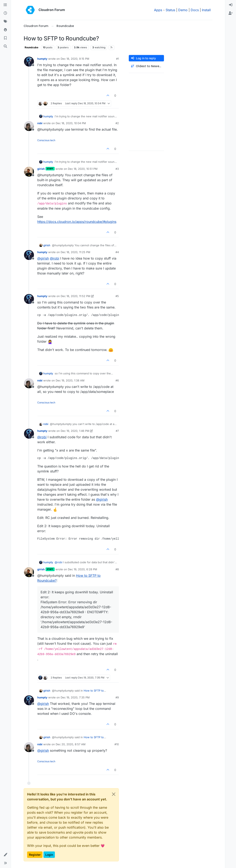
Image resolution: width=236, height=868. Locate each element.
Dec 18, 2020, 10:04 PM (71, 123)
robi (40, 123)
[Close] (114, 794)
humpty (42, 59)
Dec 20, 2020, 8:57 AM (71, 744)
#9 (117, 697)
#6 (117, 380)
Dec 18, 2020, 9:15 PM (75, 59)
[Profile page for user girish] (29, 172)
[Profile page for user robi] (29, 126)
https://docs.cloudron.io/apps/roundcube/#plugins (77, 222)
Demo (183, 10)
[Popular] (5, 30)
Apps (158, 10)
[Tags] (5, 22)
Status (170, 10)
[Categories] (5, 5)
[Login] (231, 5)
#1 (117, 59)
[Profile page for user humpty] (29, 62)
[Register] (231, 13)
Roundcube (31, 47)
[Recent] (5, 13)
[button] (5, 855)
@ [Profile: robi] (55, 258)
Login (49, 855)
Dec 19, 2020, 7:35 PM (75, 697)
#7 (117, 431)
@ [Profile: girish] (43, 258)
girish (41, 169)
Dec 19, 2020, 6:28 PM (82, 569)
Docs (195, 10)
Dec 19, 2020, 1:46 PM (75, 431)
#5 (117, 296)
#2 (117, 123)
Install (206, 10)
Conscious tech (46, 140)
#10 (117, 744)
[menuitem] (231, 5)
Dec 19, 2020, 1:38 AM (70, 380)
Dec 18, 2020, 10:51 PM (83, 169)
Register (35, 855)
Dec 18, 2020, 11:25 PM (75, 252)
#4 (117, 252)
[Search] (5, 46)
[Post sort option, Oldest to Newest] (146, 66)
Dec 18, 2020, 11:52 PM (75, 296)
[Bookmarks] (5, 38)
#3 (117, 169)
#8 (117, 569)
